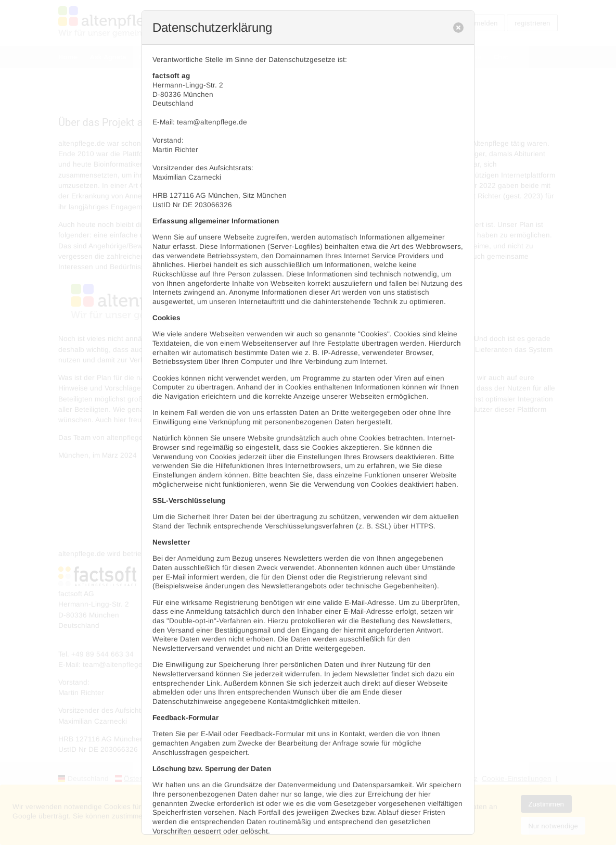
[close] (458, 28)
